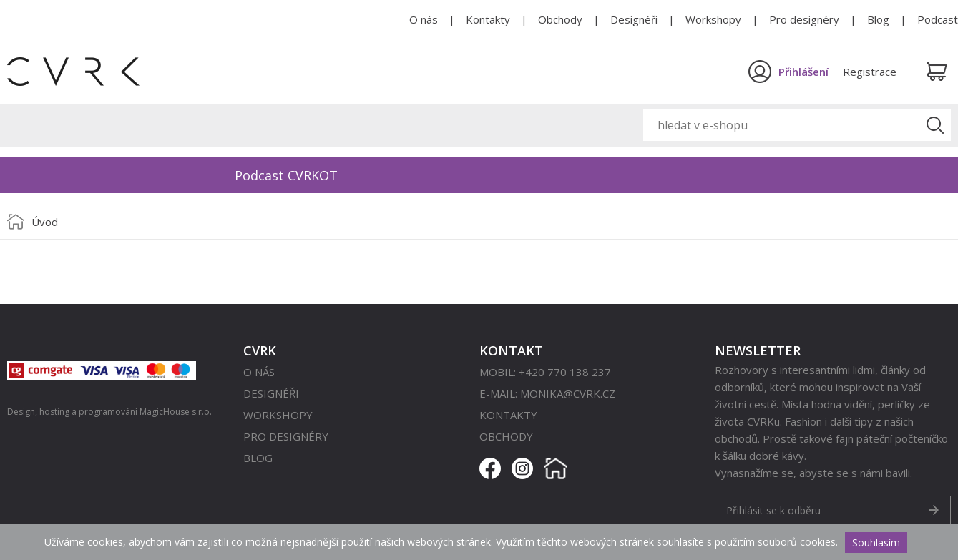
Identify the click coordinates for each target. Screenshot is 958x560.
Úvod (45, 222)
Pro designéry (804, 19)
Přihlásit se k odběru (773, 510)
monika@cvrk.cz (568, 393)
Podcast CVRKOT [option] (286, 175)
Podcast (938, 19)
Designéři (634, 19)
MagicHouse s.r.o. (176, 412)
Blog (878, 19)
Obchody (560, 19)
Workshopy (713, 19)
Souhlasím (876, 542)
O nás (424, 19)
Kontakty (488, 19)
